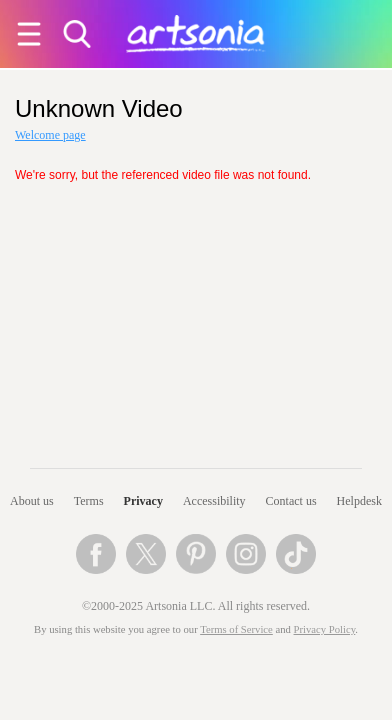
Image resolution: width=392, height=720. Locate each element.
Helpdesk (359, 501)
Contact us (291, 501)
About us (32, 501)
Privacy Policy (325, 629)
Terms (89, 501)
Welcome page (50, 135)
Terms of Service (236, 629)
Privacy (143, 501)
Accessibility (214, 501)
